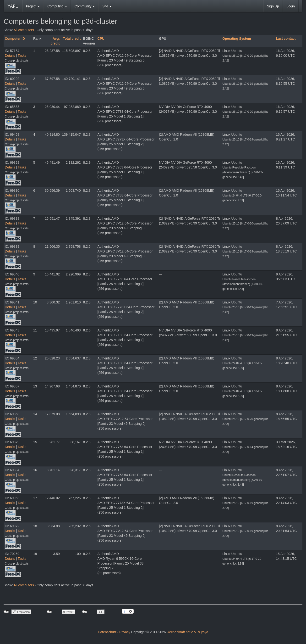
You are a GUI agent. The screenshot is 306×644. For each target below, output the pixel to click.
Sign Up (273, 6)
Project (33, 6)
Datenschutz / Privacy (114, 632)
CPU (101, 39)
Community (85, 6)
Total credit (72, 39)
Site (107, 6)
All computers (24, 30)
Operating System (237, 39)
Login (291, 6)
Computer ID (15, 39)
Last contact (286, 39)
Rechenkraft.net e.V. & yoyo (188, 632)
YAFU (13, 6)
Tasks (22, 56)
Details (10, 56)
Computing (57, 6)
